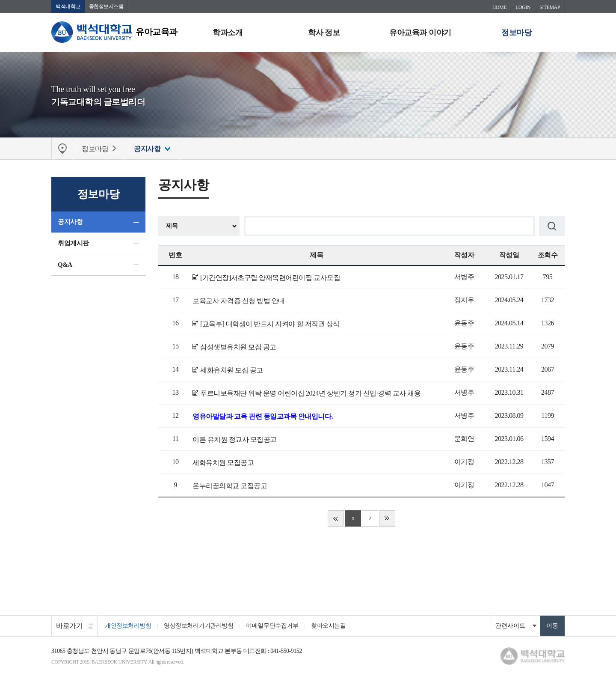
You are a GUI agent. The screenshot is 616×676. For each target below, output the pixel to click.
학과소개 (228, 33)
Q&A (65, 265)
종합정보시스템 (106, 6)
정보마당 (516, 33)
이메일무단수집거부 (272, 626)
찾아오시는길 (328, 626)
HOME (499, 7)
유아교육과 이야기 (420, 33)
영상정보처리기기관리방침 (198, 626)
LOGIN (523, 7)
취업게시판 (73, 243)
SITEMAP (550, 7)
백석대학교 (68, 6)
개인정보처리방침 (128, 626)
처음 (336, 518)
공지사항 (70, 222)
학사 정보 (324, 33)
